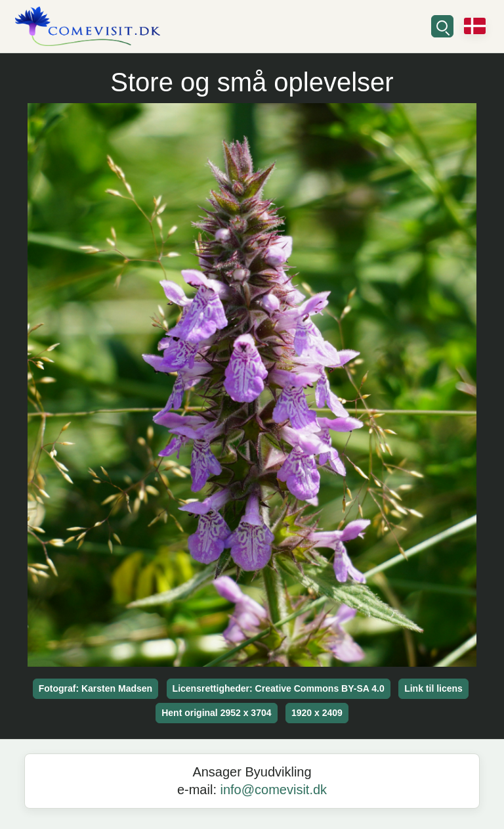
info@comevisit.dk (274, 790)
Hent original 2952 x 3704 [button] (216, 713)
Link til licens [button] (433, 688)
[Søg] (442, 26)
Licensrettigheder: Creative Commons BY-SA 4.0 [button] (279, 688)
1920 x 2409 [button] (317, 713)
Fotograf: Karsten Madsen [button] (95, 688)
